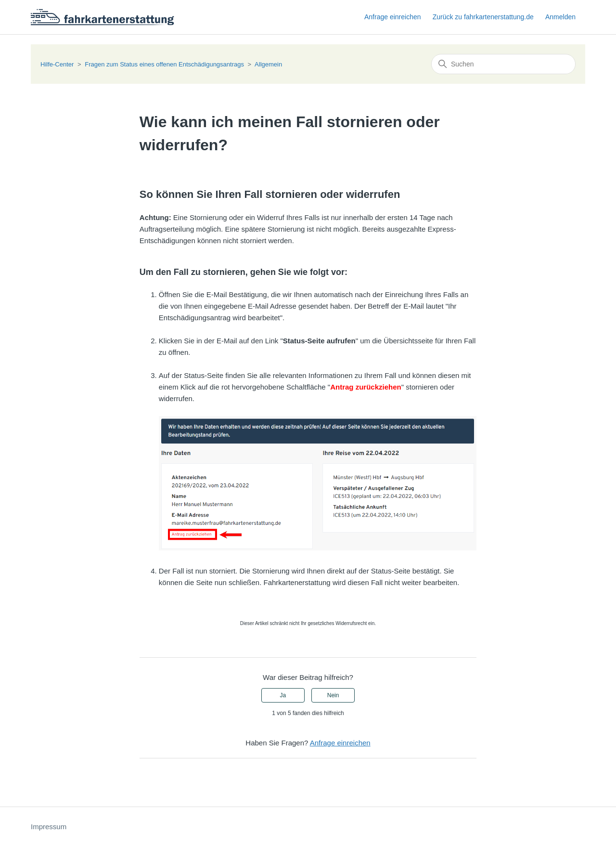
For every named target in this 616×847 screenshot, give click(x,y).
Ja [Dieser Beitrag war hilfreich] (283, 695)
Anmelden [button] (560, 17)
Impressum (49, 827)
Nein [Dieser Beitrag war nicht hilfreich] (333, 695)
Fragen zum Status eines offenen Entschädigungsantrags (164, 64)
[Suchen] (503, 64)
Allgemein (268, 64)
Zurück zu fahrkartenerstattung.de (483, 17)
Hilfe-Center (57, 64)
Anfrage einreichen (393, 17)
